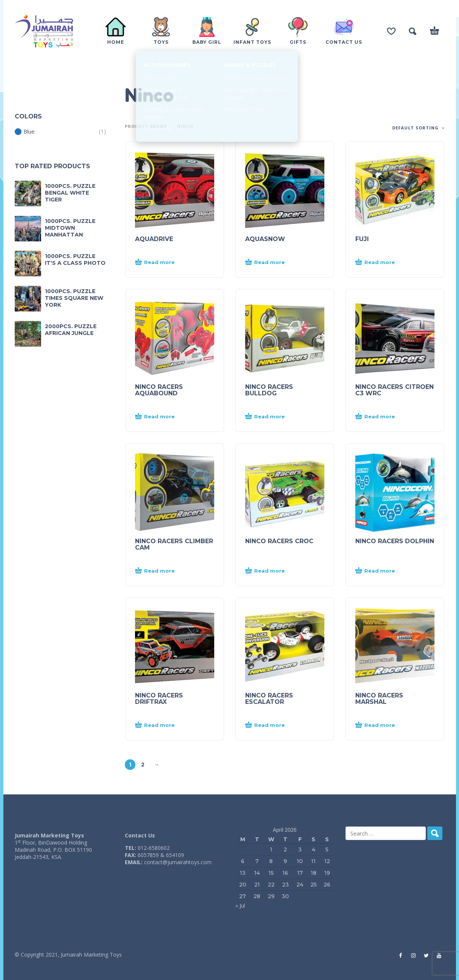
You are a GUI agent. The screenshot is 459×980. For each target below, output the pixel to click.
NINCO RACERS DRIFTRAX (159, 699)
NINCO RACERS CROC (279, 541)
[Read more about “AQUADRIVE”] (161, 263)
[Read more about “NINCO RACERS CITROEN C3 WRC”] (381, 417)
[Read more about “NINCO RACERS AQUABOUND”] (161, 417)
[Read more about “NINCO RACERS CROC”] (271, 571)
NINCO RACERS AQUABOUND (159, 390)
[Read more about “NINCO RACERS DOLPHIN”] (381, 571)
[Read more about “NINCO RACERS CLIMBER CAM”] (161, 571)
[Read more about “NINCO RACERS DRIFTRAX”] (161, 725)
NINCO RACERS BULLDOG (269, 390)
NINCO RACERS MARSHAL (379, 699)
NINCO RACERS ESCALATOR (269, 699)
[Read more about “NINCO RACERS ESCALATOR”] (271, 725)
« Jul (240, 906)
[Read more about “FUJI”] (381, 263)
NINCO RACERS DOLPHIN (395, 541)
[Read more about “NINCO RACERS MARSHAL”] (381, 725)
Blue (25, 131)
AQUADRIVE (154, 239)
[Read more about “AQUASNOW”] (271, 263)
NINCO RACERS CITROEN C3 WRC (395, 390)
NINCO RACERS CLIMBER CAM (174, 544)
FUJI (362, 239)
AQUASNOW (265, 239)
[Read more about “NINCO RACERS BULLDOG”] (271, 417)
